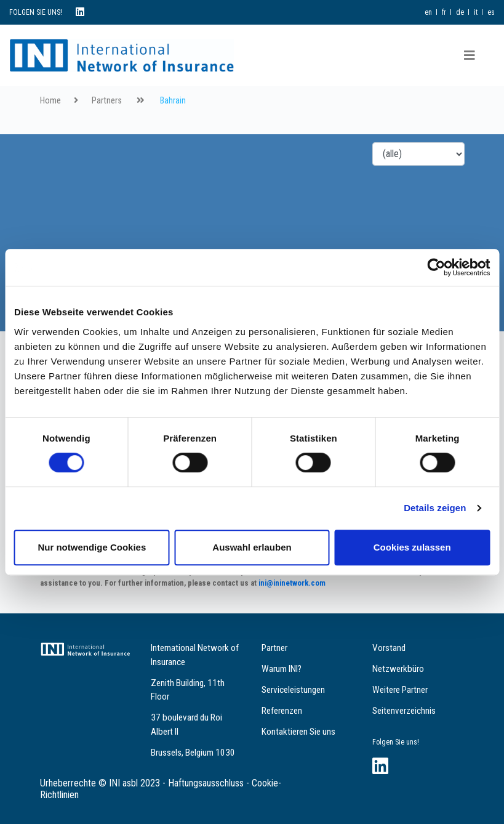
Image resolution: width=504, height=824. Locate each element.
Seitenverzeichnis (404, 711)
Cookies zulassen (412, 547)
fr (444, 12)
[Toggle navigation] (470, 55)
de (460, 12)
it (476, 12)
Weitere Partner (400, 690)
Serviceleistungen (293, 690)
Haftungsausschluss (206, 783)
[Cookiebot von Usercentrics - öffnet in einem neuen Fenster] (436, 267)
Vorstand (389, 648)
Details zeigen (435, 508)
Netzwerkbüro (398, 669)
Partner (274, 648)
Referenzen (282, 711)
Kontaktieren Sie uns (298, 732)
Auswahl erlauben (252, 547)
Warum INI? (282, 669)
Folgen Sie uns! (396, 742)
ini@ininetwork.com (292, 583)
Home (50, 101)
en (428, 12)
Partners (107, 101)
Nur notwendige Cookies (92, 547)
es (491, 12)
